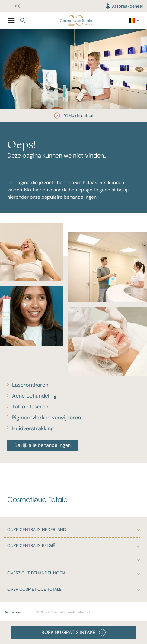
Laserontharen (30, 385)
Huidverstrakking (33, 428)
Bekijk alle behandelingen (43, 445)
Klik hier (33, 190)
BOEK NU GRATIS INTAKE (73, 633)
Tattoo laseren (30, 407)
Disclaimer (13, 612)
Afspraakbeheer (124, 6)
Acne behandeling (34, 396)
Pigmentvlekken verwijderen (46, 418)
